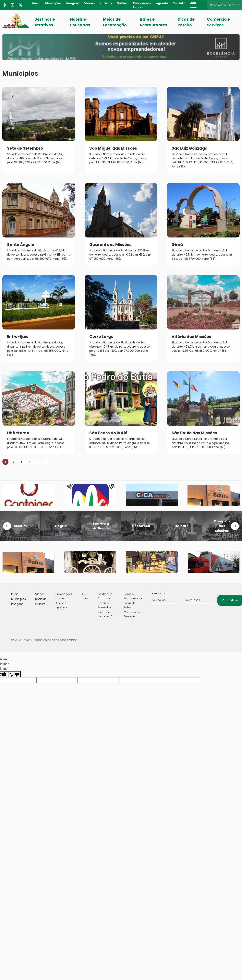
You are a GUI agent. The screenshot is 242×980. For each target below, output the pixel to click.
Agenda (162, 3)
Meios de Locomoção (115, 22)
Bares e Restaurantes (154, 22)
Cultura (122, 3)
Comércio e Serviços (218, 22)
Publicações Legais (142, 5)
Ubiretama (18, 433)
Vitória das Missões (191, 337)
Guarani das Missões (110, 245)
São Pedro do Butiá (108, 433)
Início (36, 3)
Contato (179, 3)
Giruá (177, 245)
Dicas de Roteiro (186, 22)
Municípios (53, 3)
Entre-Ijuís (18, 337)
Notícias (106, 3)
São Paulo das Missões (194, 433)
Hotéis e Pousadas (80, 22)
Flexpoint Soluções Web (228, 640)
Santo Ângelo (21, 245)
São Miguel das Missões (113, 148)
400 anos (194, 5)
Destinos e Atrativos (45, 22)
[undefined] (14, 674)
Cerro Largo (101, 337)
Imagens (73, 3)
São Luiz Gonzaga (190, 148)
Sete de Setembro (25, 148)
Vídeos (89, 3)
